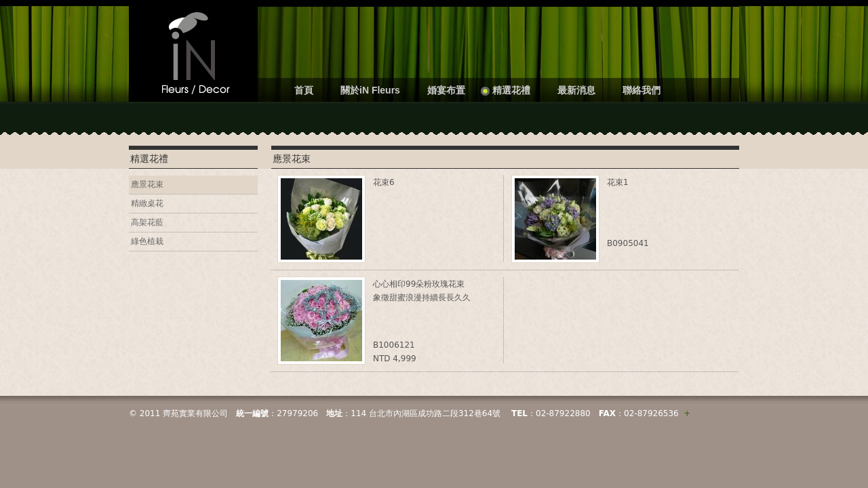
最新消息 (576, 90)
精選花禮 (511, 90)
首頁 (304, 90)
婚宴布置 (446, 90)
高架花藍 (147, 222)
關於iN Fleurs (370, 90)
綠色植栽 (147, 241)
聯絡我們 (642, 90)
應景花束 (147, 184)
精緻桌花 (147, 203)
